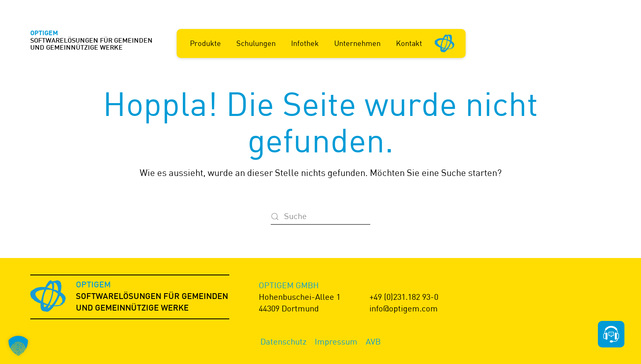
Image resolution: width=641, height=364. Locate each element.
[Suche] (320, 217)
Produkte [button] (205, 43)
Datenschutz (283, 341)
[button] (18, 346)
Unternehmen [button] (357, 43)
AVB (373, 341)
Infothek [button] (305, 43)
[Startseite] (445, 43)
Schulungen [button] (256, 43)
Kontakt (409, 43)
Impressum (336, 341)
